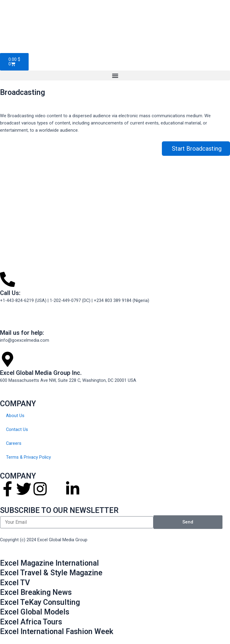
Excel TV (15, 583)
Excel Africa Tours (31, 622)
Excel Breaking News (36, 592)
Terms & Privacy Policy (28, 457)
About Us (15, 416)
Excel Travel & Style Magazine (51, 573)
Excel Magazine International (49, 563)
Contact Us (17, 429)
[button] (115, 75)
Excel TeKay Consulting (40, 602)
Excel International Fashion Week (57, 631)
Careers (14, 443)
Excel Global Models (35, 612)
